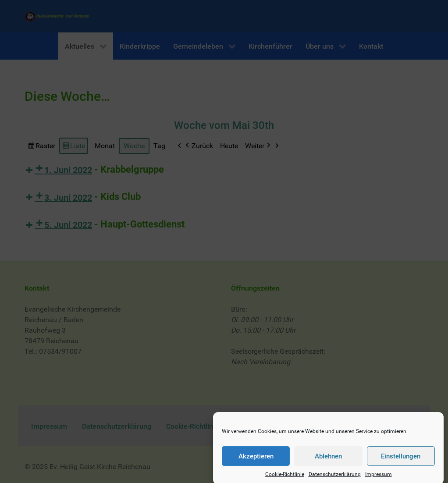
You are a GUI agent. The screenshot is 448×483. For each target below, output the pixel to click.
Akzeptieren (256, 461)
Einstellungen (401, 461)
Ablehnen (328, 461)
